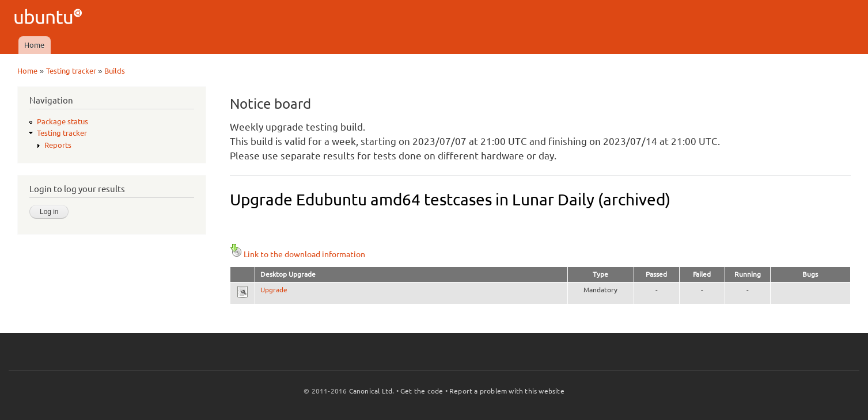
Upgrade (274, 290)
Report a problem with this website (507, 391)
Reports (58, 145)
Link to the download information (297, 254)
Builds (115, 71)
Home (34, 45)
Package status (62, 121)
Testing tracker (71, 71)
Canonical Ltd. (372, 391)
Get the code (422, 391)
